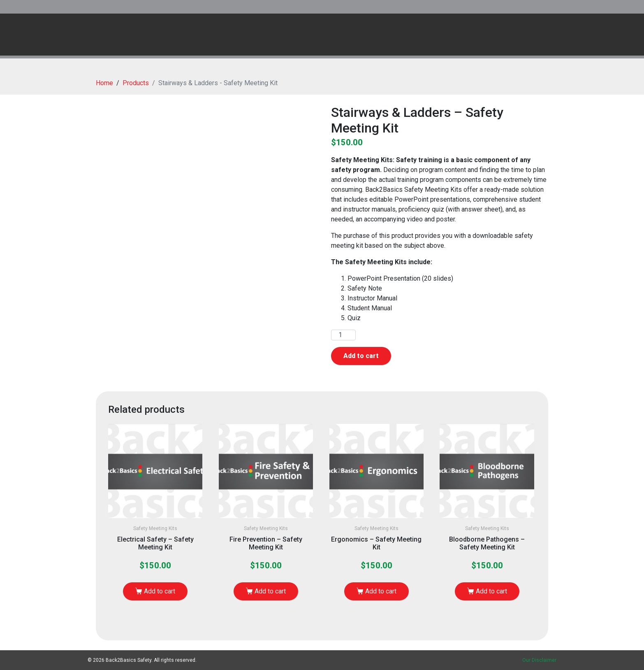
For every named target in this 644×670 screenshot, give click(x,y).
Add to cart (361, 356)
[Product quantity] (343, 335)
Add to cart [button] (160, 591)
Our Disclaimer (539, 660)
